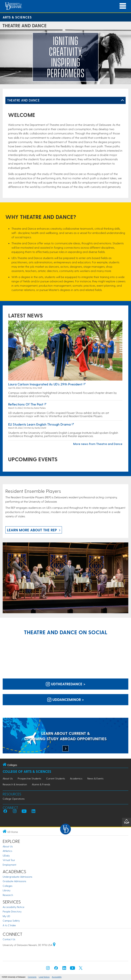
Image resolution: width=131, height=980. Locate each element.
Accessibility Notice (14, 907)
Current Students (56, 778)
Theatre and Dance (23, 100)
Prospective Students (29, 778)
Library (7, 890)
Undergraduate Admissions (17, 877)
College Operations (14, 799)
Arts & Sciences (17, 17)
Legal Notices (44, 977)
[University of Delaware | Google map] (54, 945)
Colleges (8, 886)
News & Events (95, 778)
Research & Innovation (15, 784)
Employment (9, 865)
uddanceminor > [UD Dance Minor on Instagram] (66, 699)
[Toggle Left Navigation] (122, 100)
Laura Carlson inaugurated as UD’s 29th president (45, 384)
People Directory (12, 911)
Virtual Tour (9, 860)
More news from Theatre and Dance (98, 444)
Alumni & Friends (41, 784)
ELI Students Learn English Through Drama (39, 424)
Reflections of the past (26, 404)
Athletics (7, 851)
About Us (8, 778)
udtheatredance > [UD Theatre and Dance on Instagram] (66, 684)
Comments (32, 977)
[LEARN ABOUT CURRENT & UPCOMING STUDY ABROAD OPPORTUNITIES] (65, 736)
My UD (6, 916)
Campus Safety (11, 921)
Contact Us (9, 939)
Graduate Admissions (14, 881)
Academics (76, 778)
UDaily (6, 856)
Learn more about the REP (32, 530)
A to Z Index (9, 925)
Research (8, 895)
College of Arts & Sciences (27, 771)
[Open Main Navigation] (123, 6)
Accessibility (57, 977)
